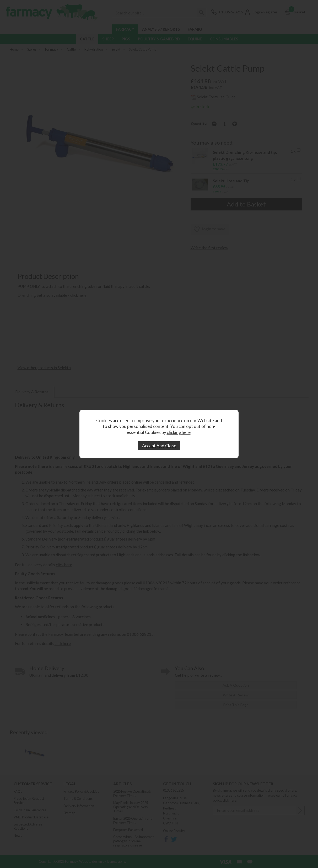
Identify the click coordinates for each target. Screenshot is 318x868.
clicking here (179, 432)
